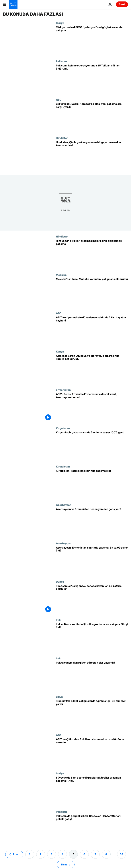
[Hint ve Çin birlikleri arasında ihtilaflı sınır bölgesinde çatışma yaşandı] (92, 254)
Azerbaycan (64, 505)
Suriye (60, 23)
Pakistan (61, 61)
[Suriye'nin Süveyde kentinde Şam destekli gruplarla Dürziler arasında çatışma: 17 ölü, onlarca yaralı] (92, 791)
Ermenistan (63, 390)
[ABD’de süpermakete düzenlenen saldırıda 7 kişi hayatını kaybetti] (92, 331)
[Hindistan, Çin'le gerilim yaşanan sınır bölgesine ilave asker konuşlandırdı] (92, 156)
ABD (59, 99)
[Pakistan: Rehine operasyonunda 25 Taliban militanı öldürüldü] (92, 79)
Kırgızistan (63, 428)
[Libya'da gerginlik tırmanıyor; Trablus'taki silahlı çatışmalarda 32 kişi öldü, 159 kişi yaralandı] (92, 714)
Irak (58, 620)
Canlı (122, 4)
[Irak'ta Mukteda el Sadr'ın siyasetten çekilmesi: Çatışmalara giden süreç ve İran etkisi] (92, 676)
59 (122, 854)
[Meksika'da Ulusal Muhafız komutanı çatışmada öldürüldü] (92, 292)
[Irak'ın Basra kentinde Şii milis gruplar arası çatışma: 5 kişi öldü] (92, 638)
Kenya (60, 351)
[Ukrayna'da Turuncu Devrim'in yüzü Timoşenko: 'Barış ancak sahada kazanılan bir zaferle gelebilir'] (92, 599)
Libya (59, 697)
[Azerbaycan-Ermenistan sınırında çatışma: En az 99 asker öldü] (92, 561)
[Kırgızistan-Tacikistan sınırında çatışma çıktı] (92, 484)
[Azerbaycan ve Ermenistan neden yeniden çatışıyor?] (92, 522)
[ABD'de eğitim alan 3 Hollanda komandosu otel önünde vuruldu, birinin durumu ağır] (92, 753)
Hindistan (62, 138)
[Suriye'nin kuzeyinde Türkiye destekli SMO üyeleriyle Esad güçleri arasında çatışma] (92, 41)
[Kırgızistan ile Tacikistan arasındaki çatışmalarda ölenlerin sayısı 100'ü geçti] (92, 446)
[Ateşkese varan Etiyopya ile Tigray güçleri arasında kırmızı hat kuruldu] (92, 369)
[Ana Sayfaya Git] (13, 4)
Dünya (60, 582)
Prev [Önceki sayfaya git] (16, 854)
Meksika (61, 275)
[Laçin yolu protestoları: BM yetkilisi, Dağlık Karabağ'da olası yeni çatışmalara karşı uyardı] (92, 117)
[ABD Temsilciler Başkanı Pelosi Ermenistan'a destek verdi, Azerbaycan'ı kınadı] (92, 407)
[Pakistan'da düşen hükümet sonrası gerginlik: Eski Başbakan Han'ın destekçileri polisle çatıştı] (92, 829)
